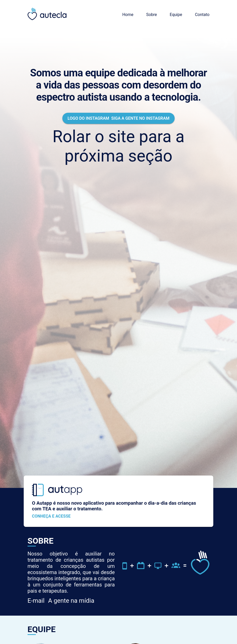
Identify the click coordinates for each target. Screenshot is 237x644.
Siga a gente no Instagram (118, 118)
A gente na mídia (61, 601)
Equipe (176, 15)
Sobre (152, 15)
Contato (202, 15)
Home (128, 15)
